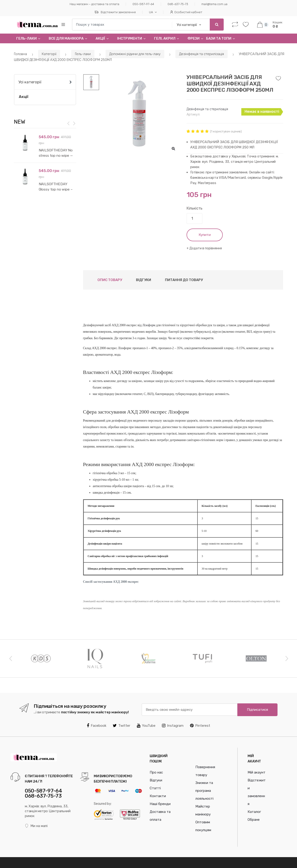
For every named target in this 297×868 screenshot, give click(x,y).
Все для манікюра (66, 38)
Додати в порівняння (206, 248)
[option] (139, 114)
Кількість (195, 208)
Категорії (49, 54)
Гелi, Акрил (165, 38)
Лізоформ (149, 325)
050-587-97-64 (143, 4)
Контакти (158, 796)
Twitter (121, 726)
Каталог (254, 812)
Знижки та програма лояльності (204, 791)
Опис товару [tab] (110, 280)
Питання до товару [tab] (184, 280)
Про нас (156, 772)
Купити (205, 235)
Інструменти (130, 38)
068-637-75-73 (178, 4)
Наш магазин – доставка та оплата (94, 4)
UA (151, 12)
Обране (254, 820)
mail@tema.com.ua (214, 4)
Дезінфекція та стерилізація (202, 54)
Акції (100, 38)
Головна (20, 54)
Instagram (173, 726)
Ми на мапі (36, 826)
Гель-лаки (26, 38)
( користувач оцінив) (226, 131)
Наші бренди (160, 804)
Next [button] (287, 658)
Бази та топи (219, 38)
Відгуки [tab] (144, 280)
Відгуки (156, 780)
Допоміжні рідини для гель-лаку (135, 54)
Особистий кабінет (186, 12)
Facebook (97, 726)
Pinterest (200, 726)
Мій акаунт (257, 772)
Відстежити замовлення (115, 12)
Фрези (194, 38)
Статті (155, 788)
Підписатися (257, 710)
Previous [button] (10, 658)
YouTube (146, 726)
